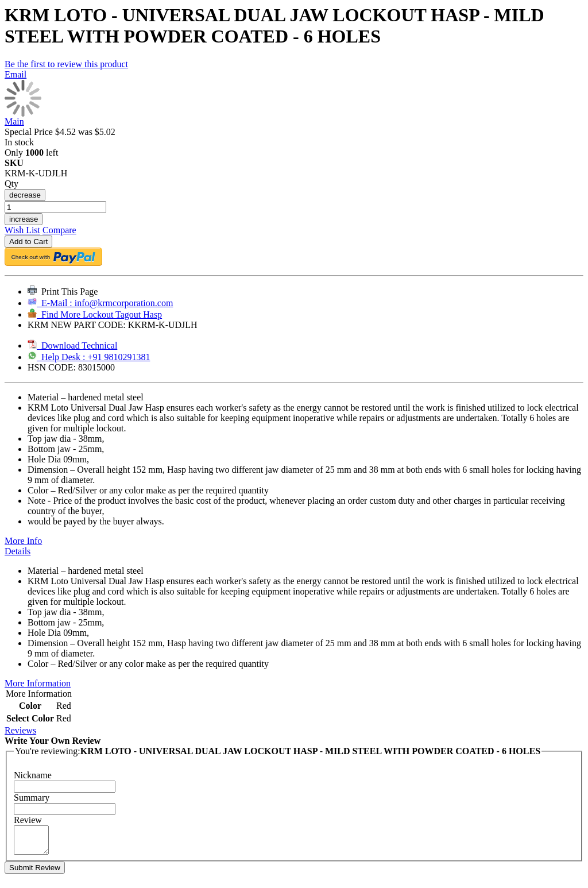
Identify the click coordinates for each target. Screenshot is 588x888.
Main (14, 121)
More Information (38, 683)
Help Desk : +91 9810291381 (89, 357)
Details (18, 551)
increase (24, 219)
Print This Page (63, 292)
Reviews (20, 730)
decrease (25, 195)
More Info (23, 541)
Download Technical (72, 345)
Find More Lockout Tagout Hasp (95, 314)
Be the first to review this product (66, 64)
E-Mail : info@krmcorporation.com (100, 303)
